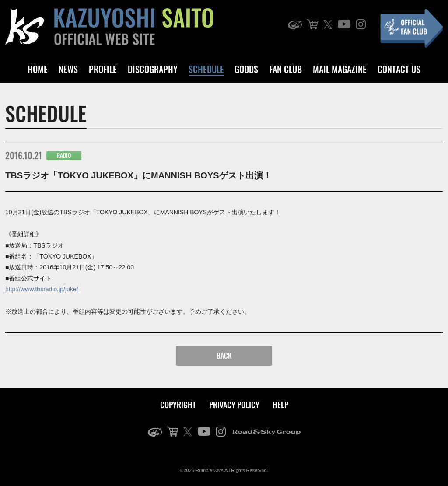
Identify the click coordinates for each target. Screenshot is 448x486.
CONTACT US (399, 69)
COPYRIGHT (178, 405)
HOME (38, 69)
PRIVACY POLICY (234, 405)
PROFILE (103, 69)
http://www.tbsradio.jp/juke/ (42, 289)
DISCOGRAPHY (153, 69)
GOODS (246, 69)
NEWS (68, 69)
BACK (224, 356)
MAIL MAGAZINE (340, 69)
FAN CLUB (285, 69)
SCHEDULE (206, 69)
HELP (280, 405)
